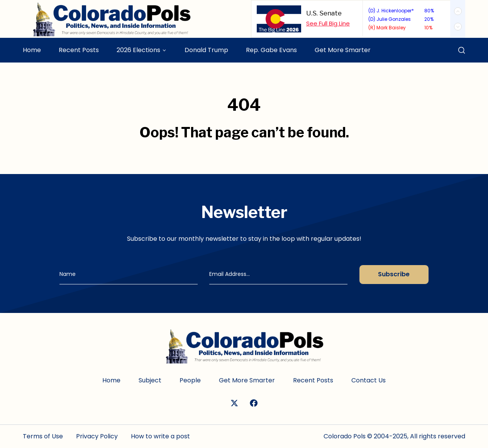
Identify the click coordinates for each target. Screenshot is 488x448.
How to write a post (160, 436)
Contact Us (369, 380)
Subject (150, 380)
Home (32, 50)
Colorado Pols (345, 436)
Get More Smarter (343, 50)
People (190, 380)
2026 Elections (138, 50)
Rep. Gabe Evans (271, 50)
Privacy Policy (97, 436)
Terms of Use (43, 436)
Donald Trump (206, 50)
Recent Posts (79, 50)
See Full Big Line (328, 23)
